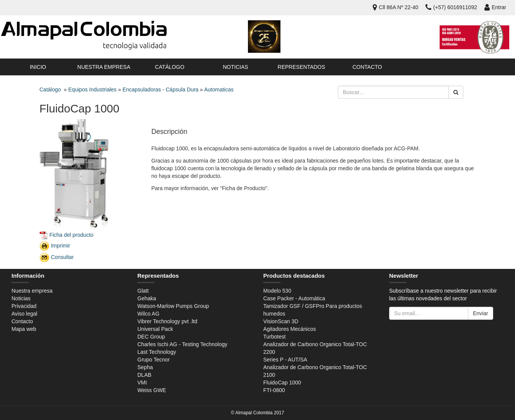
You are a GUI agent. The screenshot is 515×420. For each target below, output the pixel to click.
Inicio (38, 67)
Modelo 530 (277, 291)
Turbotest (275, 337)
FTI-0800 (274, 390)
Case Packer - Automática (294, 298)
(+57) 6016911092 (451, 7)
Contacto (367, 67)
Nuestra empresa (104, 67)
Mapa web (24, 329)
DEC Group (151, 337)
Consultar (62, 257)
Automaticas (219, 90)
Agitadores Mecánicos (290, 329)
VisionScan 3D (281, 321)
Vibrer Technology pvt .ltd (167, 321)
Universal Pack (155, 329)
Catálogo (170, 67)
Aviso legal (24, 314)
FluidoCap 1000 (282, 383)
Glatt (143, 291)
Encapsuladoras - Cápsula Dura (160, 90)
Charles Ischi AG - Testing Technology (182, 344)
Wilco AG (148, 314)
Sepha (145, 367)
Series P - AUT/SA (285, 360)
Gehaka (147, 298)
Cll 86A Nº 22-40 (395, 7)
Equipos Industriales (93, 90)
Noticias (235, 67)
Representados (302, 67)
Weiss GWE (152, 390)
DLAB (144, 375)
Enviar (481, 313)
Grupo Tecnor (154, 360)
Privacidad (24, 306)
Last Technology (157, 352)
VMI (142, 383)
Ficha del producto (71, 234)
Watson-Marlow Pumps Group (173, 306)
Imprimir (61, 245)
